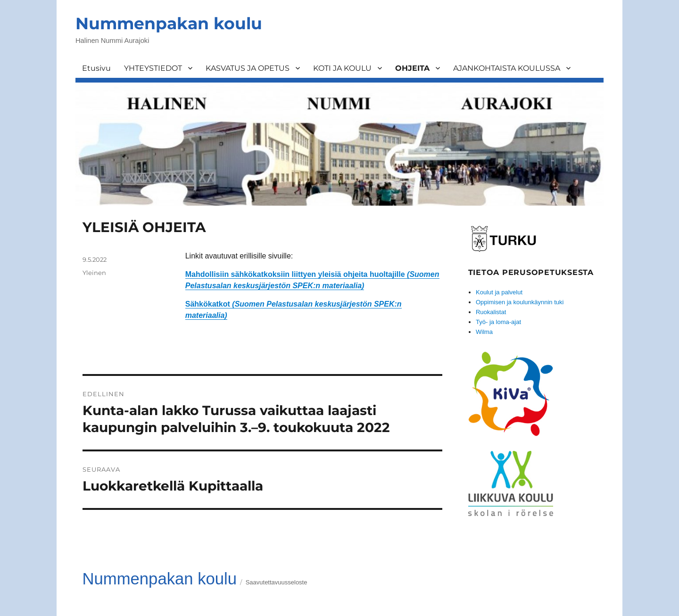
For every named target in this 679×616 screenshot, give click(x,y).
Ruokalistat (491, 312)
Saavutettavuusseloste (277, 582)
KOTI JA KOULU (342, 68)
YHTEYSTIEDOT (153, 68)
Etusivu (96, 68)
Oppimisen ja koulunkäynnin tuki (520, 302)
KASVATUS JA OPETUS (248, 68)
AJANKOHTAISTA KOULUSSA (507, 68)
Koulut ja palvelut (499, 292)
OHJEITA (412, 68)
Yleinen (94, 273)
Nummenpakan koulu (169, 23)
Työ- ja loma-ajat (498, 322)
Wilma (484, 332)
